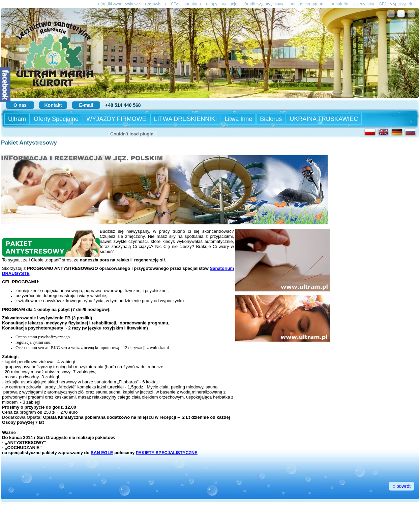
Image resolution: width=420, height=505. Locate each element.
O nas (20, 105)
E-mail (86, 105)
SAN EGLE (102, 453)
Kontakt (53, 105)
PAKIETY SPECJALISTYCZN (165, 453)
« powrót (401, 486)
